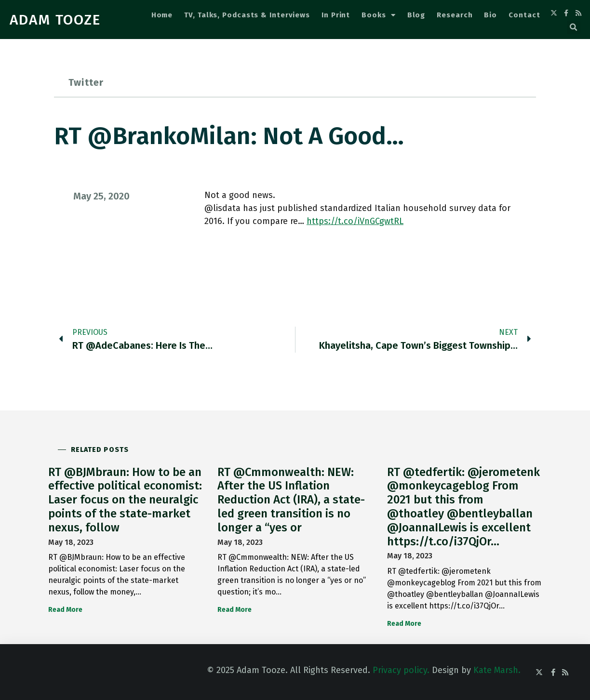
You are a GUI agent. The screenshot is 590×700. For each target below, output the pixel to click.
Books (378, 15)
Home (162, 15)
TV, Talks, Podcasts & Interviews (247, 15)
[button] (574, 27)
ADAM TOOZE (55, 20)
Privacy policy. (401, 670)
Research (455, 15)
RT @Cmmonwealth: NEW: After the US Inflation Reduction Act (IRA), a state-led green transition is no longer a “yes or (291, 500)
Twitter (86, 82)
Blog (416, 15)
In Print (336, 15)
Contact (524, 15)
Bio (490, 15)
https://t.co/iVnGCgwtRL (355, 221)
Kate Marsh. (497, 670)
